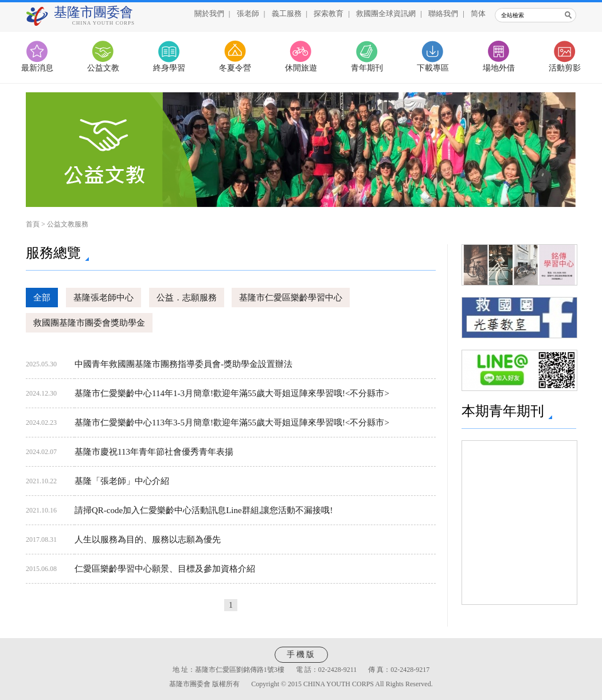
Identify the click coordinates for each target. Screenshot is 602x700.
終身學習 (169, 68)
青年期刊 (367, 68)
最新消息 (37, 68)
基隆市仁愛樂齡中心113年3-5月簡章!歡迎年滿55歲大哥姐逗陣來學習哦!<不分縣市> (232, 423)
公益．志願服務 (187, 298)
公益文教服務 (68, 224)
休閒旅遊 (301, 68)
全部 (42, 298)
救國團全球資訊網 (386, 13)
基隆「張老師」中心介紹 (122, 481)
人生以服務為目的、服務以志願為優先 (148, 539)
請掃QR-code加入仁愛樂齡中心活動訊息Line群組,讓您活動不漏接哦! (204, 510)
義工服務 (287, 13)
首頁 (33, 224)
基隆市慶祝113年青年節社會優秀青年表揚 (154, 452)
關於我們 (209, 13)
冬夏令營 (235, 68)
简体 (478, 13)
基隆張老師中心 (103, 298)
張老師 (248, 13)
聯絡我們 (443, 13)
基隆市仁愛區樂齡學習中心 (291, 298)
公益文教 (103, 68)
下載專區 (433, 68)
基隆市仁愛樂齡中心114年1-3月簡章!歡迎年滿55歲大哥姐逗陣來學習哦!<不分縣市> (232, 393)
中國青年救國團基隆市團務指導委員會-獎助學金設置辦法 (183, 364)
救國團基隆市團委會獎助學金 (89, 323)
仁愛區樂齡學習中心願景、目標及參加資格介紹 (165, 569)
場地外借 (499, 68)
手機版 (301, 654)
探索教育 (329, 13)
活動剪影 (565, 68)
